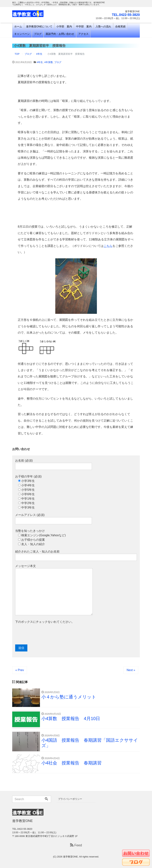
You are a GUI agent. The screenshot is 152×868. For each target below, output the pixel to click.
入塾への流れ (103, 26)
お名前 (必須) (54, 464)
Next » (131, 670)
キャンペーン (22, 34)
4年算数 (48, 62)
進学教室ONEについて (39, 26)
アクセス (83, 34)
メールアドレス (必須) (54, 519)
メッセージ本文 (54, 590)
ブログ (38, 34)
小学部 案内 (64, 26)
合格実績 (120, 26)
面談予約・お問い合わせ (60, 34)
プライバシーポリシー (70, 799)
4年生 (40, 62)
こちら (108, 246)
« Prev (20, 670)
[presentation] (43, 634)
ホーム (18, 26)
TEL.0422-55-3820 (126, 15)
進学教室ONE (70, 857)
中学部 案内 (84, 26)
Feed (76, 845)
